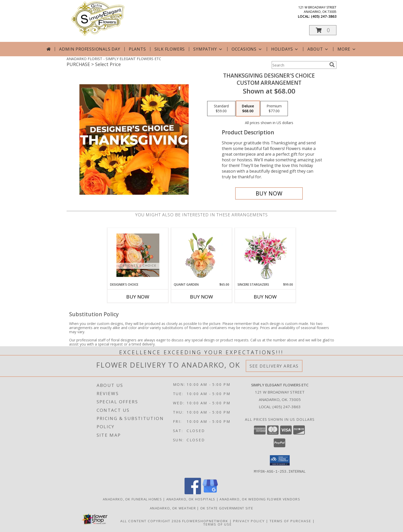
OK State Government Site (227, 508)
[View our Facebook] (193, 493)
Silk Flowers (170, 49)
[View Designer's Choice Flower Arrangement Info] (138, 255)
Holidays (285, 49)
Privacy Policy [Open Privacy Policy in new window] (249, 521)
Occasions (247, 49)
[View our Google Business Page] (210, 493)
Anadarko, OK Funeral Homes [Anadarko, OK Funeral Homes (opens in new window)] (132, 499)
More (347, 49)
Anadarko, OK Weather (173, 508)
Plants (137, 49)
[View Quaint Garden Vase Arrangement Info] (202, 255)
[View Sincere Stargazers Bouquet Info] (265, 255)
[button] (323, 30)
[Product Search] (299, 65)
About (318, 49)
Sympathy (208, 49)
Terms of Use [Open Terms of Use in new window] (218, 524)
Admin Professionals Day (90, 49)
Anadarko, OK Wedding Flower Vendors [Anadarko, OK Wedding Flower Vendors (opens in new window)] (260, 499)
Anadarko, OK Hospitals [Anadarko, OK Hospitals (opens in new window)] (191, 499)
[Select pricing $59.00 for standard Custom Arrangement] (221, 109)
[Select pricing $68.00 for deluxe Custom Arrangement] (248, 109)
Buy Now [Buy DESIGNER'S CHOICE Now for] (138, 297)
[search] (332, 65)
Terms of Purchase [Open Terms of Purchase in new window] (290, 521)
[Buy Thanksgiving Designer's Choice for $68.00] (269, 193)
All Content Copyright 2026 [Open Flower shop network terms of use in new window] (151, 521)
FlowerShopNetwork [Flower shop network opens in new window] (205, 521)
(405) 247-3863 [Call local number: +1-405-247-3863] (324, 16)
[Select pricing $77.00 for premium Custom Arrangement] (274, 109)
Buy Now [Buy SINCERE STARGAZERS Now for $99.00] (265, 297)
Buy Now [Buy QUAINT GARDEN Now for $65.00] (201, 297)
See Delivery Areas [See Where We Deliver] (274, 366)
